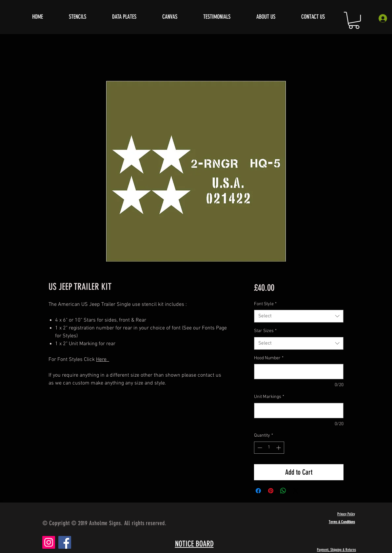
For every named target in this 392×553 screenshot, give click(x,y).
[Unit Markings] (299, 411)
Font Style (265, 304)
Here (103, 360)
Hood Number (269, 358)
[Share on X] (296, 491)
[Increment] (279, 448)
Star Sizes (265, 331)
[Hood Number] (299, 372)
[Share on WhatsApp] (283, 491)
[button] (354, 20)
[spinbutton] (269, 448)
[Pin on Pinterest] (271, 491)
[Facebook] (65, 542)
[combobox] (299, 316)
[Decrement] (259, 448)
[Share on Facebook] (258, 491)
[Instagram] (49, 542)
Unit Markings (269, 397)
